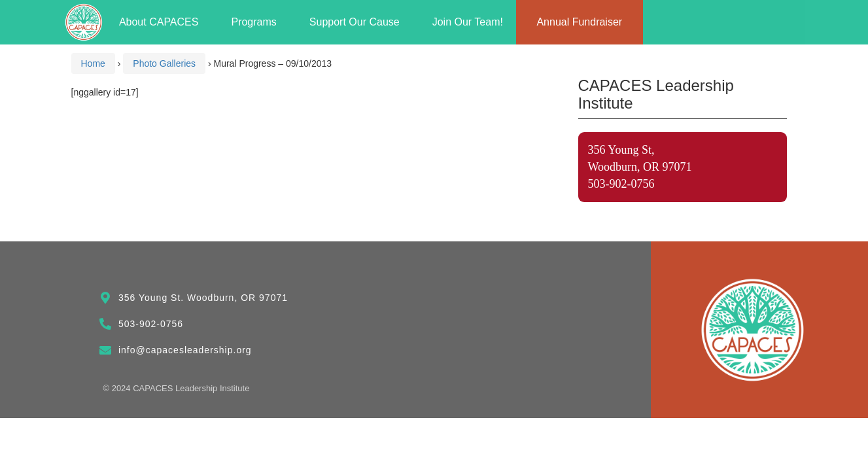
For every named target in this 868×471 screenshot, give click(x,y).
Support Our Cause (358, 22)
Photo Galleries (164, 63)
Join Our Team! (468, 22)
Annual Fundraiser (579, 22)
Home (93, 63)
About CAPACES (162, 22)
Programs (257, 22)
